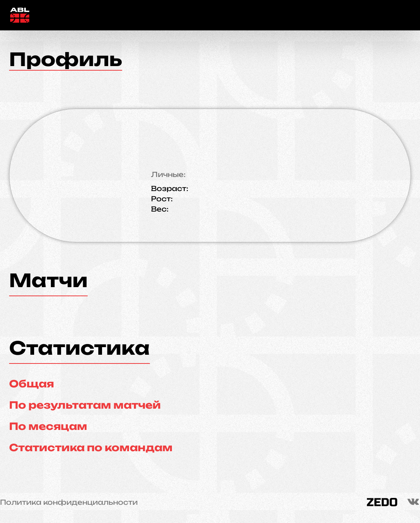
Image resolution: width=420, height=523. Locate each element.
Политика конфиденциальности (69, 502)
